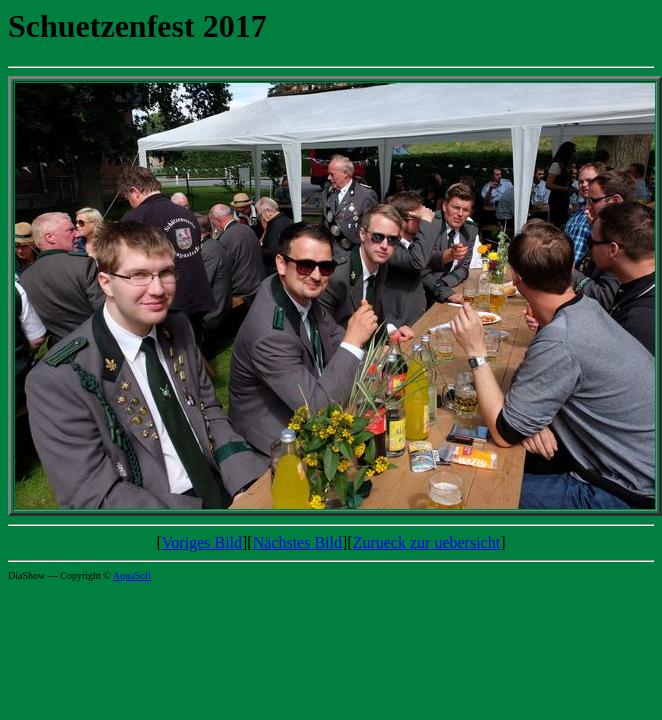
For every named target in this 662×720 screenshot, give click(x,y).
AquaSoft (132, 575)
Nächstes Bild (297, 542)
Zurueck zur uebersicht (426, 542)
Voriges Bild (202, 542)
